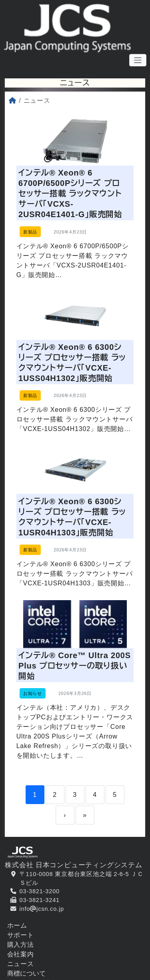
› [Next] (65, 821)
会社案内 (21, 961)
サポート (21, 941)
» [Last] (85, 821)
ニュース (21, 970)
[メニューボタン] (138, 61)
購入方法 (21, 951)
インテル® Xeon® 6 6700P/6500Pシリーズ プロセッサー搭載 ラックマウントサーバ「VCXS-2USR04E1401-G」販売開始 (71, 194)
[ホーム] (13, 101)
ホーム (17, 932)
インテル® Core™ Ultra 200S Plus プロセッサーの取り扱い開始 (75, 671)
